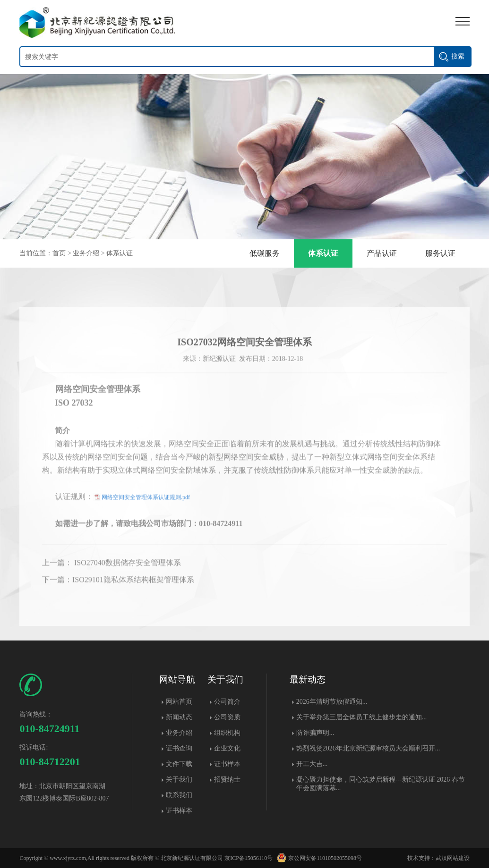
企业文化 (227, 748)
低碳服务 (265, 253)
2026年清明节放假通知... (332, 702)
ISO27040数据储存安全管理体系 (127, 573)
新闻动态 (179, 717)
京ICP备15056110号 (249, 858)
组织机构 (227, 733)
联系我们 (179, 795)
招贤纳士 (227, 780)
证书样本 (179, 811)
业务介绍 (86, 253)
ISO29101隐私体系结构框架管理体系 (133, 590)
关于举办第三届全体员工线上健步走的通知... (362, 717)
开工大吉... (312, 764)
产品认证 (382, 253)
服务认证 (440, 253)
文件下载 (179, 764)
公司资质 (227, 717)
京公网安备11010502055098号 (318, 858)
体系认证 (120, 253)
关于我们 (179, 780)
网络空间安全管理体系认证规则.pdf (146, 508)
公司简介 (227, 702)
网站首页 (179, 702)
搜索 (458, 56)
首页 (59, 253)
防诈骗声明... (315, 733)
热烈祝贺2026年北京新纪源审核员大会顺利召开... (368, 748)
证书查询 (179, 748)
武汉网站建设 (453, 858)
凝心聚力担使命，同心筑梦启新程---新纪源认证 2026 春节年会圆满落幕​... (381, 784)
